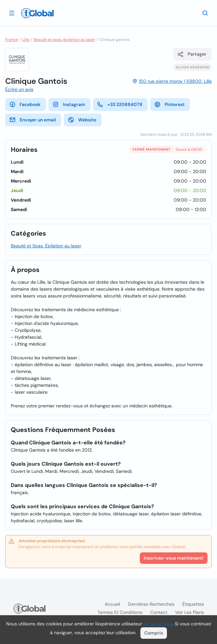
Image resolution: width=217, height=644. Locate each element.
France (12, 40)
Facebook (25, 104)
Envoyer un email (33, 120)
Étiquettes (193, 604)
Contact (159, 612)
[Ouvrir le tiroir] (12, 13)
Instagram (69, 104)
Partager (192, 54)
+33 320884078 (120, 104)
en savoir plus (158, 624)
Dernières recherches (151, 604)
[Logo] (37, 13)
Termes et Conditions (120, 612)
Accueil (112, 604)
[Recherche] (205, 13)
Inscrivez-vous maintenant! (174, 558)
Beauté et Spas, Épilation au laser (46, 246)
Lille (26, 40)
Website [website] (82, 120)
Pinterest (169, 104)
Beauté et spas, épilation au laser (64, 40)
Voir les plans (190, 612)
